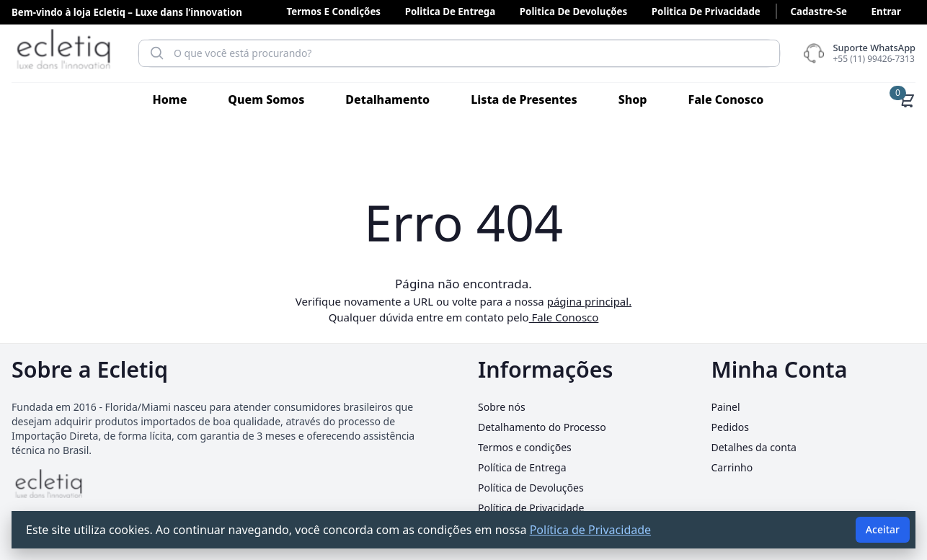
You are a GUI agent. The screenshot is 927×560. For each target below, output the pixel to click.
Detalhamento (387, 99)
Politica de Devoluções (573, 12)
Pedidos (730, 427)
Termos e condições (333, 12)
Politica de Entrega (451, 12)
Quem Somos (266, 99)
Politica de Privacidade (706, 12)
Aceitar (883, 529)
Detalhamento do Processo (542, 427)
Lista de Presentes (524, 99)
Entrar (886, 12)
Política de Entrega (522, 467)
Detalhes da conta (754, 447)
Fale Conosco (726, 99)
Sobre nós (502, 407)
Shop (633, 99)
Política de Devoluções (531, 488)
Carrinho (732, 467)
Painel (726, 407)
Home (170, 99)
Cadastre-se (818, 12)
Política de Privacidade (531, 508)
